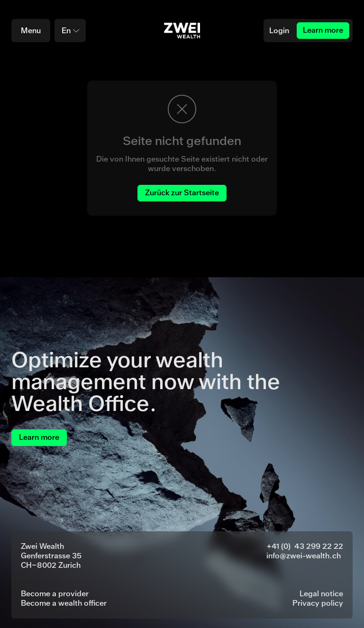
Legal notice (321, 594)
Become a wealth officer (64, 603)
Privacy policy (318, 603)
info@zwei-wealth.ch (304, 556)
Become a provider (55, 594)
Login (279, 31)
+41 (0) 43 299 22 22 (305, 546)
